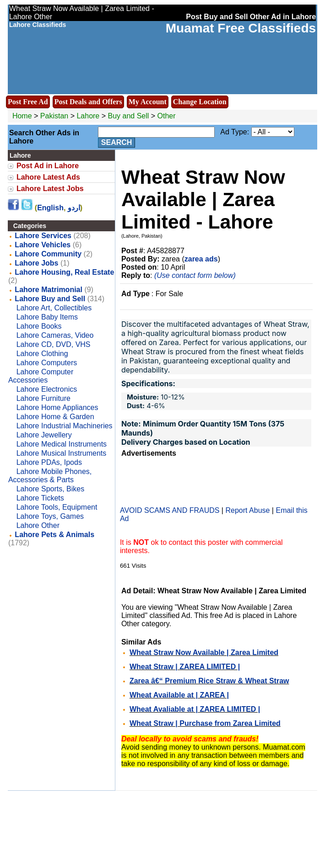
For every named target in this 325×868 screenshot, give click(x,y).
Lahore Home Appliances (57, 407)
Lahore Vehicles (43, 245)
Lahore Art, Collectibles (54, 308)
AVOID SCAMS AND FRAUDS (170, 510)
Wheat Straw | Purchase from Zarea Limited (205, 723)
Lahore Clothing (42, 354)
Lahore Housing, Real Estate (64, 272)
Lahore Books (39, 326)
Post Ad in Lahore (48, 166)
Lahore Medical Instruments (62, 444)
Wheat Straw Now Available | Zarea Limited (204, 652)
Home (22, 116)
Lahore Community (48, 254)
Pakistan (54, 116)
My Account (148, 102)
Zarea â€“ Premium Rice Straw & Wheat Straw (209, 681)
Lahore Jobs (36, 263)
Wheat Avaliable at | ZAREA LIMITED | (195, 709)
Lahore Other (38, 525)
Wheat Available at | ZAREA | (179, 695)
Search (117, 142)
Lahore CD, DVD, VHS (54, 344)
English (50, 208)
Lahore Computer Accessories (41, 376)
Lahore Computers (47, 363)
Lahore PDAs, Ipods (49, 462)
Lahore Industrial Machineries (65, 426)
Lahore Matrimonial (49, 290)
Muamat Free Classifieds (241, 28)
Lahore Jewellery (44, 435)
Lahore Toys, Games (50, 516)
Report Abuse (247, 510)
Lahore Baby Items (47, 317)
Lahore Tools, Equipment (57, 507)
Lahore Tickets (40, 498)
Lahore (89, 116)
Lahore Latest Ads (48, 177)
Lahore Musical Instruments (62, 453)
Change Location (200, 102)
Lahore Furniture (43, 398)
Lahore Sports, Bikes (51, 489)
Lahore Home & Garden (55, 417)
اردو (74, 208)
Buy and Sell (129, 116)
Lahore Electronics (47, 389)
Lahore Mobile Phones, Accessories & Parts (50, 476)
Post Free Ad (28, 102)
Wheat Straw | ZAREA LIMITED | (185, 667)
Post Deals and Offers (88, 102)
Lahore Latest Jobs (50, 189)
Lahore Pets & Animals (54, 535)
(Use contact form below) (195, 275)
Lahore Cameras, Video (55, 335)
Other (167, 116)
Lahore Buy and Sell (50, 299)
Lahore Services (43, 236)
